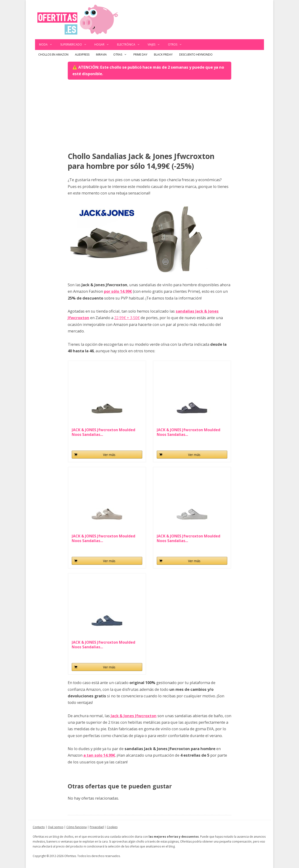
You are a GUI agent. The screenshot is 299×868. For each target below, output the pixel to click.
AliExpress (82, 55)
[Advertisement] (149, 116)
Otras (122, 55)
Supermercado (75, 45)
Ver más (109, 455)
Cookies (112, 827)
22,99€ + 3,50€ (127, 318)
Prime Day (140, 55)
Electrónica (130, 45)
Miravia (101, 55)
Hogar (104, 45)
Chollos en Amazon (53, 55)
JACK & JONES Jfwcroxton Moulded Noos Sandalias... (103, 432)
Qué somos (56, 827)
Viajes (156, 45)
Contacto (39, 827)
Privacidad (97, 827)
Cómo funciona (77, 827)
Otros (177, 45)
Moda (48, 45)
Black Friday (163, 55)
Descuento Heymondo (196, 55)
